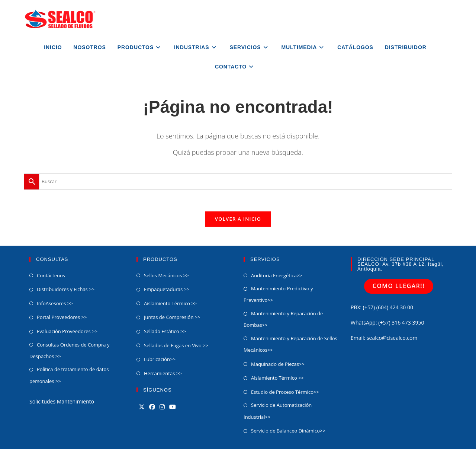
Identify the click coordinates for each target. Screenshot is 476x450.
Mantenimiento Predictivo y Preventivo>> (278, 295)
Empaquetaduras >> (167, 290)
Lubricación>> (160, 360)
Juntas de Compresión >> (172, 319)
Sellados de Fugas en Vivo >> (176, 347)
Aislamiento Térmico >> (170, 304)
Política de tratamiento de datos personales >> (69, 376)
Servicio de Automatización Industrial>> (278, 412)
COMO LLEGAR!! (399, 287)
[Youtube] (173, 408)
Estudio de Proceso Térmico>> (285, 393)
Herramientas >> (163, 374)
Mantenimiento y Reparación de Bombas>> (283, 320)
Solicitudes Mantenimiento (62, 403)
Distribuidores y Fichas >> (66, 290)
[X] (142, 408)
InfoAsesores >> (55, 304)
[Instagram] (162, 408)
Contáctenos (51, 277)
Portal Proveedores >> (62, 319)
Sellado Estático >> (165, 332)
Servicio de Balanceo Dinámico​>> (288, 432)
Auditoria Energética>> (276, 277)
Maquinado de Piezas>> (278, 365)
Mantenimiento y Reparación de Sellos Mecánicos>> (290, 345)
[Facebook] (152, 408)
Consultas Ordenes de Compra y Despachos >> (69, 352)
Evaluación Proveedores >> (67, 332)
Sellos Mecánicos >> (166, 277)
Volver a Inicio (238, 220)
